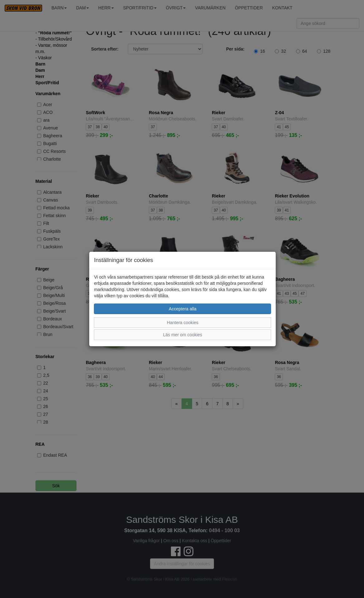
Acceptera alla (183, 309)
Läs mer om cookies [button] (183, 335)
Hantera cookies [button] (183, 323)
